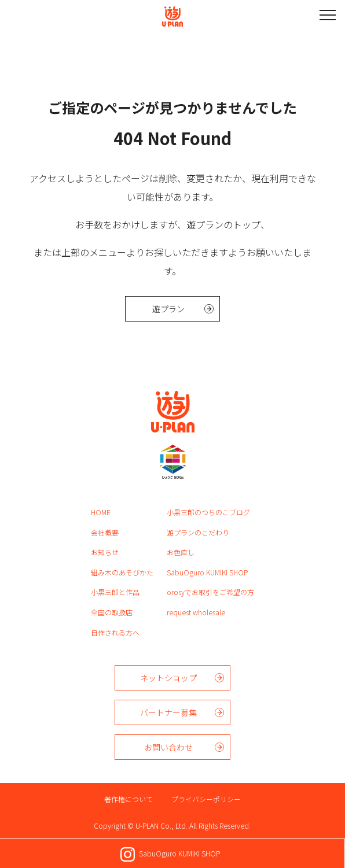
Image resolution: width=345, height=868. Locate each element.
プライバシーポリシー (206, 799)
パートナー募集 (168, 712)
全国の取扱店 (112, 612)
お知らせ (105, 552)
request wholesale (196, 612)
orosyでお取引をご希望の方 (210, 592)
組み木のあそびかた (122, 572)
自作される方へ (115, 632)
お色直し (181, 552)
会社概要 (105, 532)
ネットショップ (168, 678)
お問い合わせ (168, 747)
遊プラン (168, 309)
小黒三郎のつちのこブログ (208, 512)
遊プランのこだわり (198, 532)
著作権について (129, 799)
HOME (101, 512)
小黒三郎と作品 (115, 592)
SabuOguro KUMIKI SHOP (207, 572)
